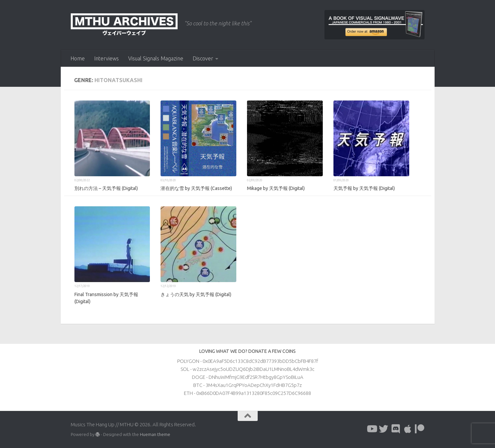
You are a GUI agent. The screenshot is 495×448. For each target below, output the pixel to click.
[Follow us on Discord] (396, 429)
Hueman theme (155, 434)
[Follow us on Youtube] (372, 429)
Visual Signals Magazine (156, 58)
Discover (203, 58)
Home (78, 58)
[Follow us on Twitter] (384, 429)
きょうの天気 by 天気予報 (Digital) (196, 294)
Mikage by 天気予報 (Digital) (276, 188)
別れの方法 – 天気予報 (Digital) (106, 188)
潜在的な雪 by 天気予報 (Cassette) (196, 188)
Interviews (106, 58)
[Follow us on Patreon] (420, 429)
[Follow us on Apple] (408, 429)
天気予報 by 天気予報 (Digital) (364, 188)
